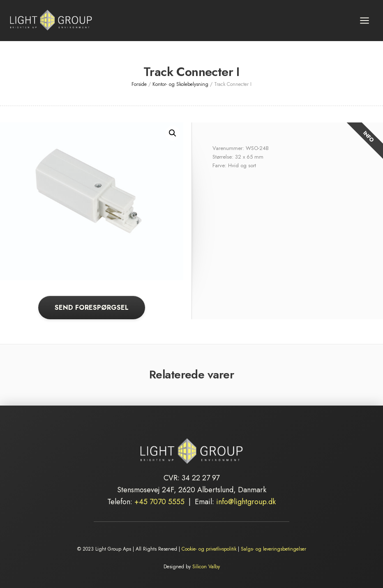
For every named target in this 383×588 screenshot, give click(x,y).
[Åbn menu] (364, 20)
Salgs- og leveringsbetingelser (273, 549)
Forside (139, 84)
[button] (173, 133)
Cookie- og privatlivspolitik (209, 549)
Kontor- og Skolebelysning (180, 84)
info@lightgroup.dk (246, 502)
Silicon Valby (206, 567)
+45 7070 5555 (159, 502)
